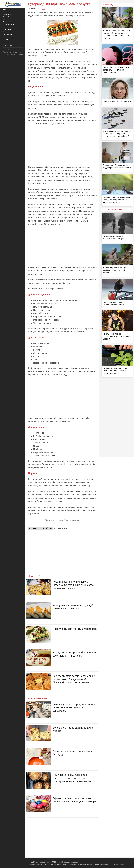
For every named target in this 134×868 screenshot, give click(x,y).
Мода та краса (8, 24)
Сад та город (8, 34)
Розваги (6, 32)
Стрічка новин (61, 528)
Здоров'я (6, 17)
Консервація (58, 520)
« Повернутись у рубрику (40, 528)
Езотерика (7, 14)
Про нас (6, 49)
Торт (67, 520)
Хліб (48, 520)
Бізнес (5, 12)
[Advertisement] (63, 145)
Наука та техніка (9, 27)
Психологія (7, 29)
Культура (6, 22)
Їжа (43, 8)
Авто (5, 9)
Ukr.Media (43, 56)
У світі (5, 42)
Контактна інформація (12, 52)
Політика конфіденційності (14, 55)
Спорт (5, 37)
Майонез (75, 520)
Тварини (6, 39)
